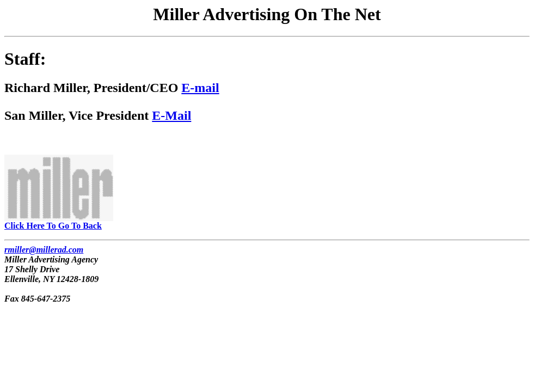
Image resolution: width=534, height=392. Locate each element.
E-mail (200, 88)
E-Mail (171, 115)
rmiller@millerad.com (44, 250)
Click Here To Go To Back (59, 222)
